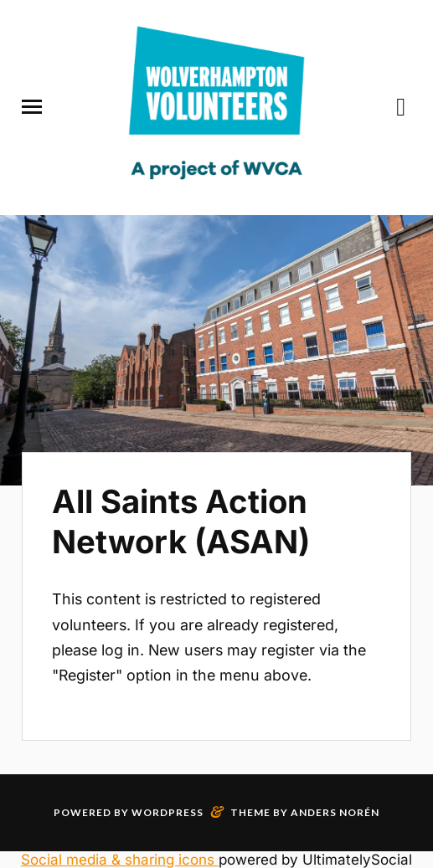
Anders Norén (335, 812)
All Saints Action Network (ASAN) (181, 521)
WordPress (168, 812)
